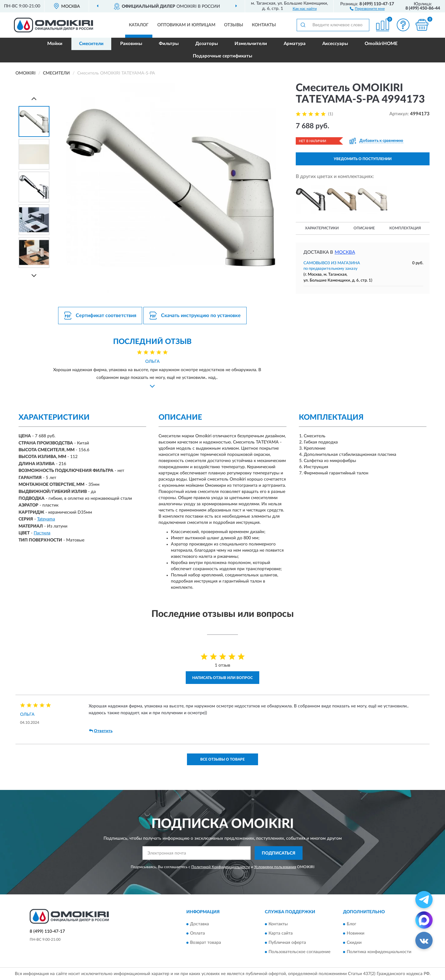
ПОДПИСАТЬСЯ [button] (279, 853)
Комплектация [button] (405, 228)
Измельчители (251, 44)
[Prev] (34, 98)
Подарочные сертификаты (222, 56)
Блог (352, 924)
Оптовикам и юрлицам (186, 25)
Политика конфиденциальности (379, 952)
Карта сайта (281, 933)
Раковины (131, 44)
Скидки (354, 943)
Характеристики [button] (322, 228)
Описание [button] (364, 228)
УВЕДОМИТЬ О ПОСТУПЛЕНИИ (363, 159)
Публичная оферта (287, 943)
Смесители (91, 44)
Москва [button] (345, 252)
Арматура (295, 44)
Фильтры (169, 44)
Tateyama (46, 519)
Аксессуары (335, 44)
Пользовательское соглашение (299, 952)
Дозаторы (207, 44)
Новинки (356, 933)
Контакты (264, 25)
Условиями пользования (275, 867)
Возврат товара (206, 943)
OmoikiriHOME (381, 44)
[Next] (34, 276)
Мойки (55, 44)
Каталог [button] (139, 25)
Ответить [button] (101, 731)
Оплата (197, 933)
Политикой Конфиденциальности (221, 867)
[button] (367, 8)
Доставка (199, 924)
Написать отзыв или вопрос (222, 678)
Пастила (42, 533)
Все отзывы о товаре (222, 759)
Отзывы (234, 25)
